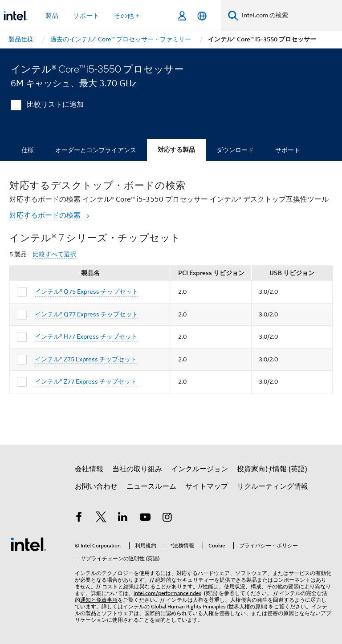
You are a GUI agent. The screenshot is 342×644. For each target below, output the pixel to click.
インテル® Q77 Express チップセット (86, 314)
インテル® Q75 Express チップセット (86, 292)
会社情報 (89, 469)
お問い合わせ (96, 486)
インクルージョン (199, 469)
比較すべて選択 (54, 254)
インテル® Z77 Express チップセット (86, 381)
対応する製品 (176, 150)
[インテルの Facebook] (79, 518)
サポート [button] (86, 16)
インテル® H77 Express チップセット (86, 336)
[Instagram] (167, 518)
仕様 (28, 150)
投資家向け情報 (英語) (272, 469)
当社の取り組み (137, 469)
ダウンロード (235, 150)
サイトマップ (207, 486)
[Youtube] (145, 518)
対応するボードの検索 (46, 215)
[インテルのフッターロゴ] (28, 544)
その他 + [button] (127, 16)
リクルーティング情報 (273, 486)
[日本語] (202, 16)
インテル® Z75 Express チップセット (86, 359)
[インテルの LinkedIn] (123, 518)
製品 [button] (52, 16)
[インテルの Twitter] (101, 518)
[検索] (233, 15)
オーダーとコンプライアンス (96, 150)
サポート (288, 150)
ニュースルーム (151, 486)
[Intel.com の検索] (290, 16)
